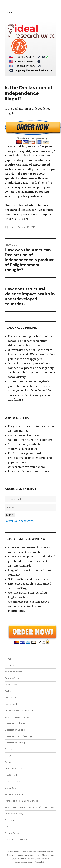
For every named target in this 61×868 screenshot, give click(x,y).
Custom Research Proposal (19, 710)
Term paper (11, 820)
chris (12, 227)
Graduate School (14, 768)
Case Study (11, 685)
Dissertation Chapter (16, 723)
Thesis (8, 827)
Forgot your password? (20, 521)
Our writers (10, 788)
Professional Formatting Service (21, 801)
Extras (8, 762)
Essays (8, 756)
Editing (8, 749)
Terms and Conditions (16, 839)
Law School (11, 775)
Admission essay (13, 672)
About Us (9, 665)
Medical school (13, 781)
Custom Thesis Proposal (17, 717)
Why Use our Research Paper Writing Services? (29, 807)
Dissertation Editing (15, 730)
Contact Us (10, 697)
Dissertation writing (15, 743)
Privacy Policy (12, 833)
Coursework (11, 704)
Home (8, 659)
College (9, 691)
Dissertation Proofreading (18, 736)
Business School (13, 678)
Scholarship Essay (14, 814)
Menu (9, 13)
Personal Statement (15, 794)
